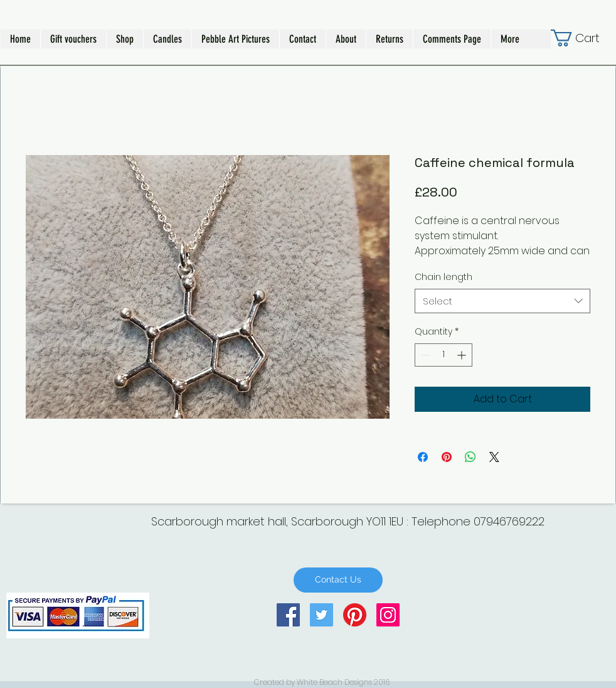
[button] (125, 39)
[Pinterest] (355, 615)
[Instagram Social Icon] (388, 615)
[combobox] (502, 301)
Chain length (443, 277)
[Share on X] (494, 457)
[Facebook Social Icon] (288, 615)
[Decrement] (424, 355)
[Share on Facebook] (423, 457)
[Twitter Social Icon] (321, 615)
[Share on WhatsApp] (470, 457)
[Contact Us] (338, 580)
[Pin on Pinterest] (447, 457)
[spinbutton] (443, 355)
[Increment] (463, 355)
